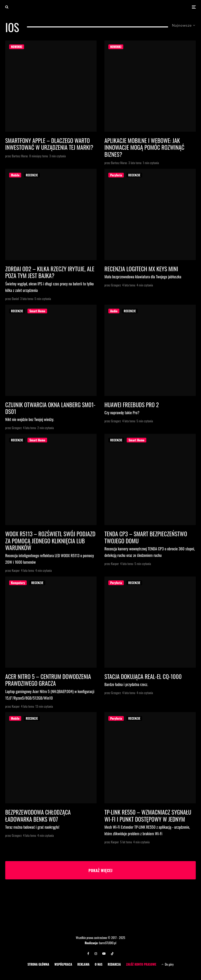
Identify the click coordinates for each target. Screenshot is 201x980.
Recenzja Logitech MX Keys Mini (141, 269)
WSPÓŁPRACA (63, 964)
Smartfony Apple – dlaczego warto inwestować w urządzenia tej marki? (49, 144)
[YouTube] (104, 954)
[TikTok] (112, 954)
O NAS (99, 964)
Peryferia (116, 175)
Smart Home (37, 311)
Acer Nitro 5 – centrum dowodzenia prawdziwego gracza (48, 680)
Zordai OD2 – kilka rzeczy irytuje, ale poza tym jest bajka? (50, 272)
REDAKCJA (114, 964)
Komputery (18, 583)
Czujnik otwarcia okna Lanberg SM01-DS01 (50, 408)
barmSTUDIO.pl (108, 943)
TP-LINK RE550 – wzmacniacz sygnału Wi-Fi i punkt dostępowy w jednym (148, 815)
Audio (114, 311)
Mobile (15, 175)
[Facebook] (88, 954)
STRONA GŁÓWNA (38, 964)
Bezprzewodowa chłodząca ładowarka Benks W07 (38, 815)
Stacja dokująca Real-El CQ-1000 (143, 676)
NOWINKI (17, 47)
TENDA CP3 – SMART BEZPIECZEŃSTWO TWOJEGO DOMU (146, 537)
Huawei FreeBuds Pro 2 (132, 405)
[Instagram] (96, 954)
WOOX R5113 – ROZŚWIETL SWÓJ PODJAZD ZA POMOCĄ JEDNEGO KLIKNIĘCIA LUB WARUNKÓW (50, 541)
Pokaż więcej (100, 870)
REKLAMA (83, 964)
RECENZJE (32, 175)
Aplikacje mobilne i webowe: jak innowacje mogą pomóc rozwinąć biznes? (144, 147)
